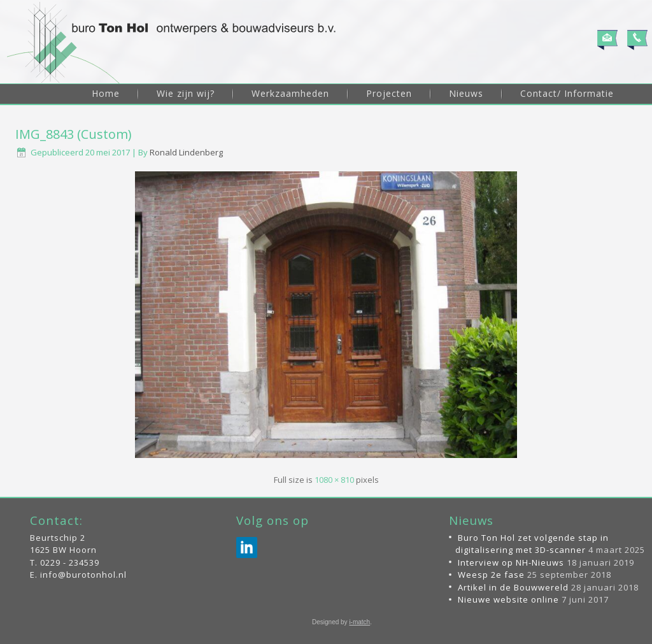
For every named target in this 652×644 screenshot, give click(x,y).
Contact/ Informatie (567, 93)
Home (106, 93)
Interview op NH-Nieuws (511, 562)
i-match (359, 622)
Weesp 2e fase (491, 575)
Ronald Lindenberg (186, 152)
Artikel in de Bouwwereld (513, 587)
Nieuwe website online (508, 599)
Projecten (389, 93)
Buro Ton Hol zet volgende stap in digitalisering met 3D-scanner (532, 544)
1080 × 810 (334, 480)
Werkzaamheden (290, 93)
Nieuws (466, 93)
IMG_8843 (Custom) (74, 134)
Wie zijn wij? (186, 93)
